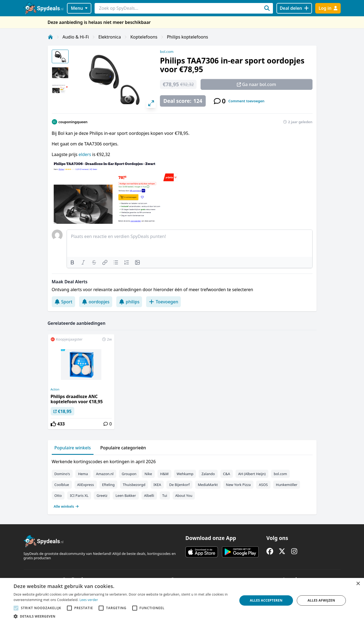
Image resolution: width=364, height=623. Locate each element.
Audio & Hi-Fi (76, 37)
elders (85, 154)
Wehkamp (185, 474)
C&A (227, 474)
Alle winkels (66, 506)
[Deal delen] (294, 8)
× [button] (358, 584)
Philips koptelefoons (188, 37)
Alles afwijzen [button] (321, 600)
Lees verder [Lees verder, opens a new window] (89, 600)
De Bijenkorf (179, 485)
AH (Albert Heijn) (252, 474)
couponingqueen (73, 122)
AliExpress (86, 485)
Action (55, 389)
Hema (83, 474)
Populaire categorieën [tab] (123, 448)
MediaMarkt (208, 485)
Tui (165, 495)
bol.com (167, 52)
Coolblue (62, 485)
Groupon (129, 474)
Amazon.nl (105, 474)
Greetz (102, 495)
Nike (148, 474)
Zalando (208, 474)
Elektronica (110, 37)
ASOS (263, 485)
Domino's (62, 474)
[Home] (50, 37)
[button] (122, 616)
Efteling (108, 485)
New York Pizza (239, 485)
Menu (79, 8)
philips (129, 302)
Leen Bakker (126, 495)
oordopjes (96, 302)
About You (184, 495)
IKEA (157, 485)
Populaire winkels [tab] (73, 448)
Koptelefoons (144, 37)
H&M (164, 474)
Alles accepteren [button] (266, 600)
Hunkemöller (287, 485)
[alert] (182, 600)
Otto (58, 495)
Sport (63, 302)
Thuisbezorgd (134, 485)
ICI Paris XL (79, 495)
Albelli (149, 495)
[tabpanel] (182, 483)
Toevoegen (163, 302)
